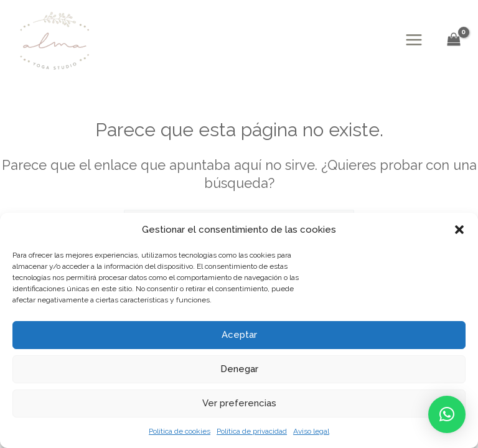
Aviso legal (311, 431)
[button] (459, 230)
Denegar (239, 369)
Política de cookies (180, 431)
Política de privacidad (252, 431)
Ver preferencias (239, 403)
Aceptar (239, 335)
